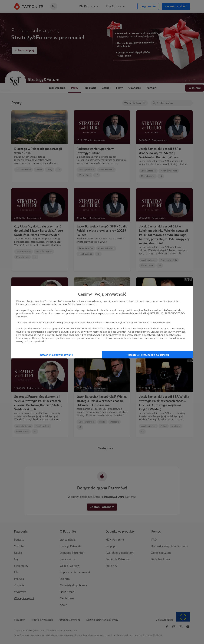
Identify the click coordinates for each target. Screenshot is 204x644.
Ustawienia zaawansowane (56, 355)
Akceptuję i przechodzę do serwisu (148, 355)
